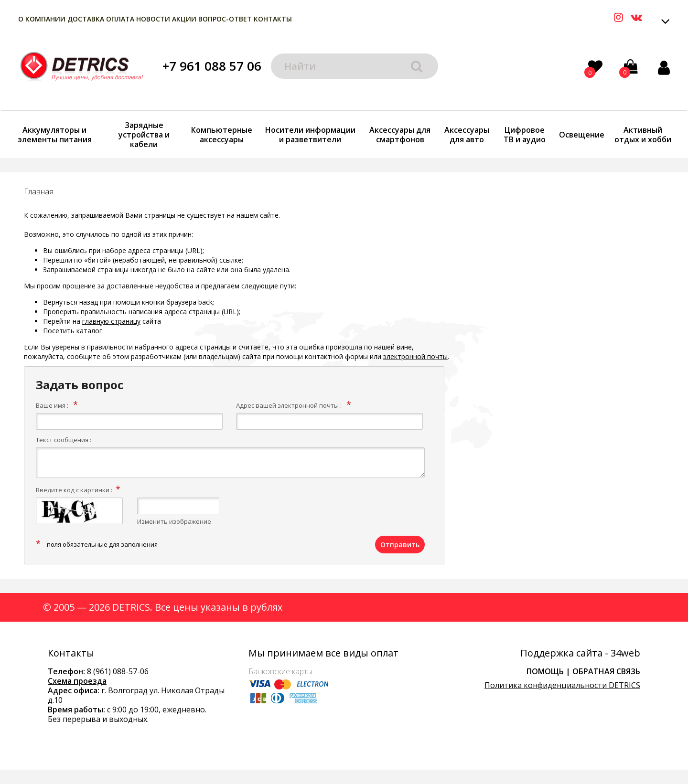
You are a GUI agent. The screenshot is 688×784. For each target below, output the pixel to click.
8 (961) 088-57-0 (116, 671)
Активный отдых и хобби (643, 135)
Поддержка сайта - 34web (580, 653)
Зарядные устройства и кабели (144, 135)
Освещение (582, 135)
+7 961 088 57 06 (212, 66)
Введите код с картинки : (74, 490)
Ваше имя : (52, 405)
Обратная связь (606, 671)
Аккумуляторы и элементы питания (55, 135)
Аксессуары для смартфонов (400, 135)
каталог (89, 331)
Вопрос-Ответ (225, 19)
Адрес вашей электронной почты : (289, 405)
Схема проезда (77, 681)
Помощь (545, 671)
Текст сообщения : (64, 440)
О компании (42, 19)
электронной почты (415, 356)
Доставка (86, 19)
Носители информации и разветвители (310, 135)
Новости (153, 19)
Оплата (120, 19)
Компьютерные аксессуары (222, 135)
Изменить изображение (174, 521)
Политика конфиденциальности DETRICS (562, 685)
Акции (184, 19)
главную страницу (111, 321)
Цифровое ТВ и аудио (525, 135)
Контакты (273, 19)
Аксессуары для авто (467, 135)
